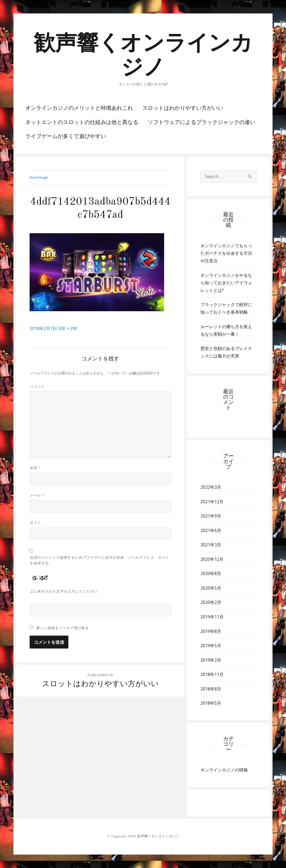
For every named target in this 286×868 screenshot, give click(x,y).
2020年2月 (211, 602)
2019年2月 (211, 660)
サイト (35, 523)
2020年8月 (211, 573)
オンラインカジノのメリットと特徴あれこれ (79, 108)
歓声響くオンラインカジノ (158, 836)
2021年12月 (212, 502)
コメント (37, 387)
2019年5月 (211, 646)
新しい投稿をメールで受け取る (62, 628)
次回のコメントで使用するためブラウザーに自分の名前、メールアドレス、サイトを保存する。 (99, 561)
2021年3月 (211, 545)
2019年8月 (211, 631)
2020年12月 (212, 559)
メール (37, 496)
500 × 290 (68, 328)
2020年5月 (211, 588)
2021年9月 (211, 516)
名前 (35, 468)
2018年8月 (211, 689)
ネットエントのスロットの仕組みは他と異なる (82, 123)
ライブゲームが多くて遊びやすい (66, 137)
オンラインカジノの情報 (224, 770)
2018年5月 (211, 703)
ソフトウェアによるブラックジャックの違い (202, 123)
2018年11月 (212, 674)
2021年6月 (211, 530)
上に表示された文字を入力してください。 (65, 592)
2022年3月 (211, 487)
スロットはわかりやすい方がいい (183, 108)
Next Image (39, 177)
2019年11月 (212, 617)
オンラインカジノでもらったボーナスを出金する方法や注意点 (226, 253)
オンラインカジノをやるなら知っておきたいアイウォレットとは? (226, 283)
